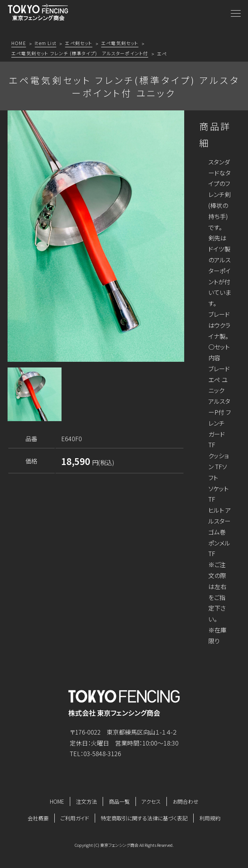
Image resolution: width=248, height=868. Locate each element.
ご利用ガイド (75, 818)
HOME (57, 801)
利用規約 (210, 818)
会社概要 (38, 818)
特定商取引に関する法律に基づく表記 (144, 818)
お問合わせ (185, 801)
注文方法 (86, 801)
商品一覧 (119, 801)
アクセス (151, 801)
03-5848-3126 (102, 753)
